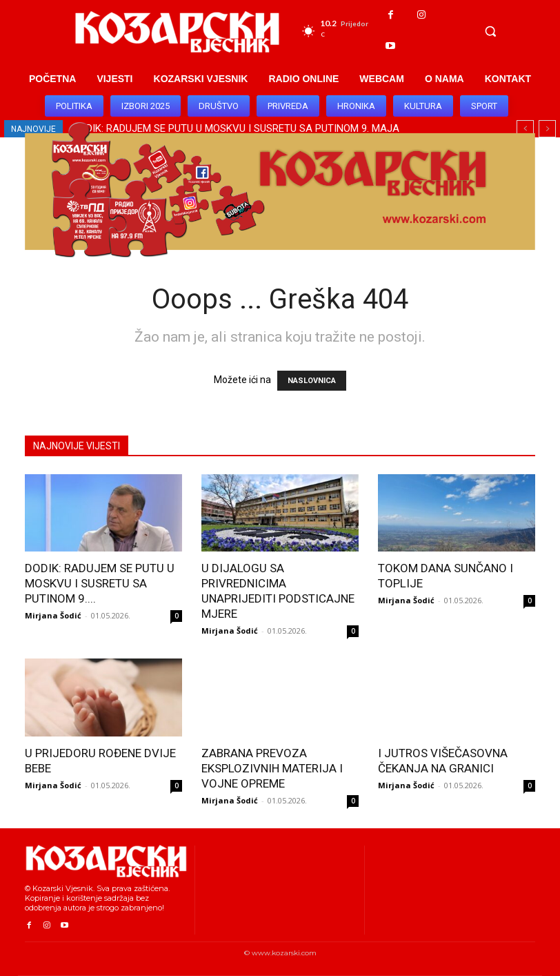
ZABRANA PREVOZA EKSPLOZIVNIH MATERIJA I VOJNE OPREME (272, 768)
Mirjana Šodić (53, 615)
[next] (547, 129)
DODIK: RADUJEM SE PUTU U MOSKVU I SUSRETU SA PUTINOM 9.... (100, 583)
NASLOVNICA (312, 381)
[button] (490, 31)
